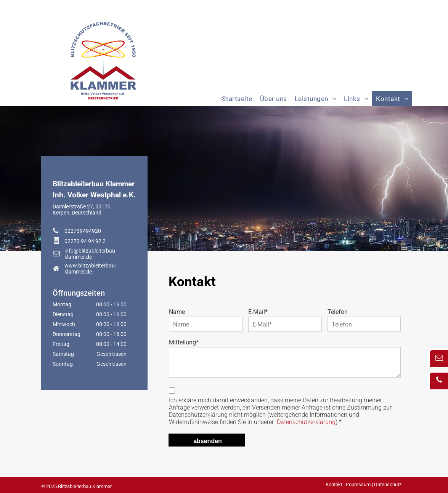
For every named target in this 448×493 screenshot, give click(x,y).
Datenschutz (388, 484)
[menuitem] (237, 99)
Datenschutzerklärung (306, 422)
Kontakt (334, 484)
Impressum (358, 484)
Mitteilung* (184, 342)
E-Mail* (258, 312)
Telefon (338, 312)
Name (177, 312)
